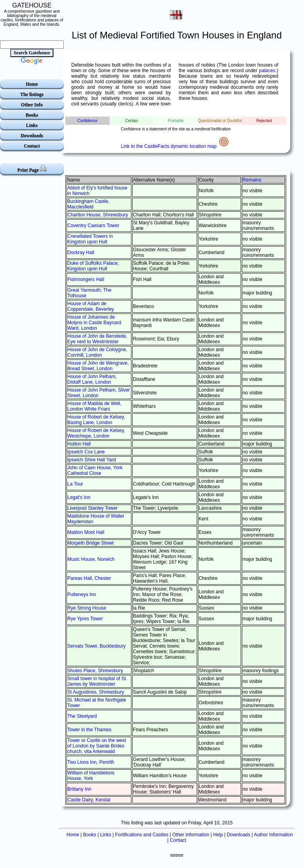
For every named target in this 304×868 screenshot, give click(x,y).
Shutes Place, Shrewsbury (95, 671)
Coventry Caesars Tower (93, 226)
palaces (267, 71)
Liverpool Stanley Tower (92, 508)
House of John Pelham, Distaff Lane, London (92, 379)
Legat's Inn (79, 497)
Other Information (191, 835)
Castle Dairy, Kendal (89, 800)
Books (32, 115)
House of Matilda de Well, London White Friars (94, 406)
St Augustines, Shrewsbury (96, 692)
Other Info (32, 105)
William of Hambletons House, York (91, 776)
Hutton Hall (79, 444)
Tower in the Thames (89, 730)
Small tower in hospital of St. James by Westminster (97, 681)
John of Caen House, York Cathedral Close (95, 470)
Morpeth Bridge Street (90, 543)
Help (218, 835)
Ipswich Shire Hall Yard (92, 460)
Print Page (32, 169)
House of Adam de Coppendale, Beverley (91, 306)
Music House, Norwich (91, 559)
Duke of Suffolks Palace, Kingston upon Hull (93, 266)
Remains (252, 180)
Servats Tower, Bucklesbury (96, 646)
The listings (32, 94)
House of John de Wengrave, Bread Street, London (98, 366)
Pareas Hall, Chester (89, 578)
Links (32, 125)
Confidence (88, 121)
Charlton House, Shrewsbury (98, 215)
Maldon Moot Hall (86, 532)
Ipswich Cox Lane (86, 452)
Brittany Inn (79, 789)
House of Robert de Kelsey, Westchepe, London (96, 433)
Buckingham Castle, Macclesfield (88, 204)
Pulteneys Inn (82, 595)
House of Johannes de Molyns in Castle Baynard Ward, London (94, 323)
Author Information (273, 835)
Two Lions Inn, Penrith (91, 762)
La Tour (75, 484)
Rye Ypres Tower (85, 619)
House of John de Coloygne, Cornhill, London (97, 352)
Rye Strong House (87, 608)
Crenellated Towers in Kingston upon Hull (90, 239)
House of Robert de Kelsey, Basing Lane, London (96, 420)
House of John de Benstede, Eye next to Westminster (97, 339)
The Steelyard (82, 716)
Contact (32, 146)
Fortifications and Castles (142, 835)
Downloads (32, 136)
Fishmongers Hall (86, 279)
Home (32, 84)
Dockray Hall (81, 252)
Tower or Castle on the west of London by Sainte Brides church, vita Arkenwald (97, 746)
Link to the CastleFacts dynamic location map (176, 146)
